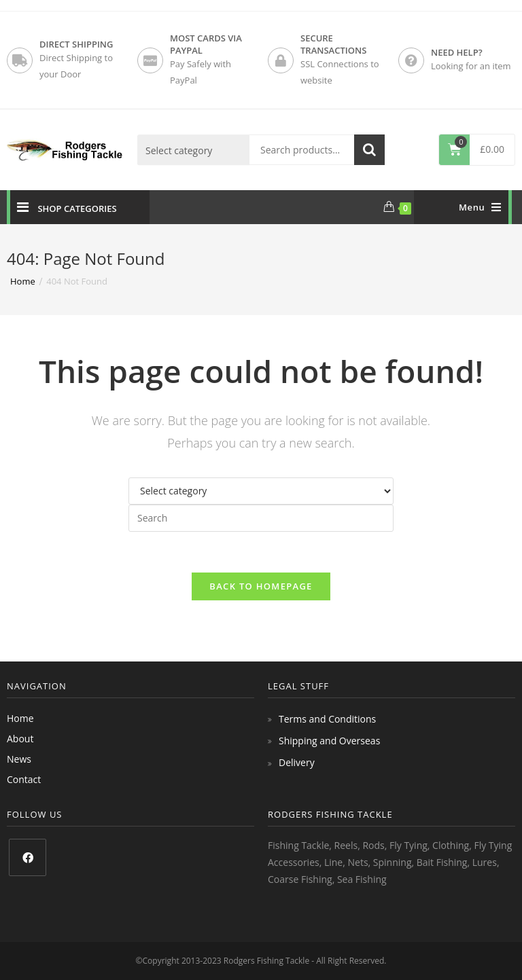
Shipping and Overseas (329, 741)
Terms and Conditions (327, 719)
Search (369, 150)
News (19, 759)
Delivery (297, 762)
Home (20, 718)
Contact (24, 779)
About (20, 739)
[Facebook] (28, 857)
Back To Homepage (261, 586)
